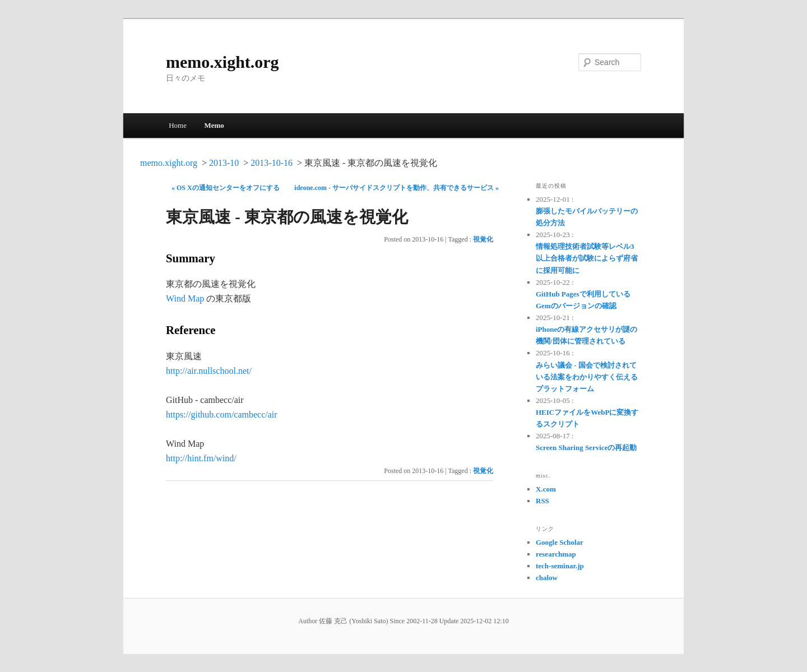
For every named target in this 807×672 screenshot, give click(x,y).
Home (178, 125)
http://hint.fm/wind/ (201, 458)
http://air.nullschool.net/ (209, 371)
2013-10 (224, 163)
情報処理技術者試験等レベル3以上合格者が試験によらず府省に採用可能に (587, 258)
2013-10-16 (272, 163)
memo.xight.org (222, 62)
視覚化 (483, 239)
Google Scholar (560, 542)
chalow (547, 578)
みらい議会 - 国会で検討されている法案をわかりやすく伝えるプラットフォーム (587, 377)
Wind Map (185, 298)
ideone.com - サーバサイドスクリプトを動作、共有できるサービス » (396, 188)
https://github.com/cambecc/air (222, 414)
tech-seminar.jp (560, 566)
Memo (214, 125)
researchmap (556, 554)
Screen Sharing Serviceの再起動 (586, 448)
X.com (546, 489)
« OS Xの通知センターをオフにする (226, 188)
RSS (542, 501)
